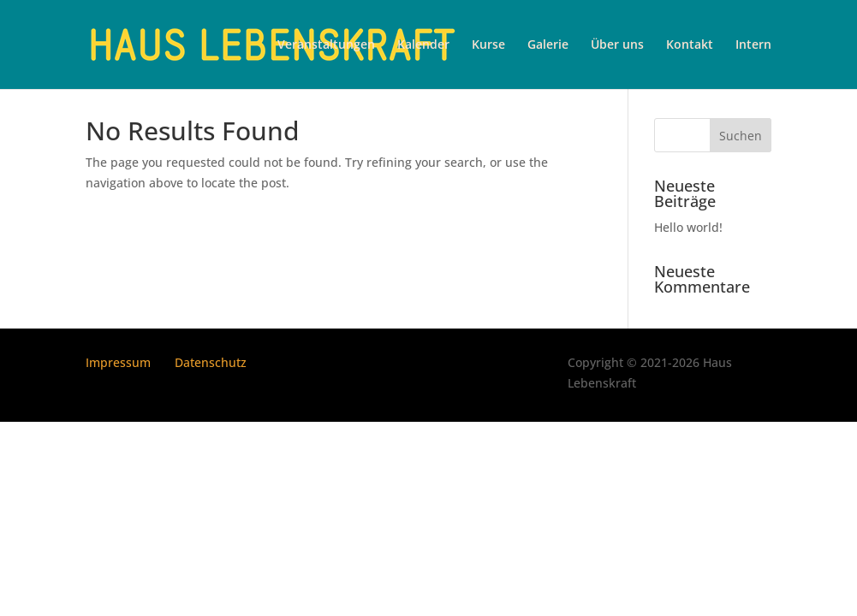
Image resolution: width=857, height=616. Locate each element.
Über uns (617, 45)
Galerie (548, 45)
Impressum (118, 362)
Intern (753, 45)
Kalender (423, 45)
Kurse (488, 45)
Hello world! (688, 227)
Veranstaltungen (326, 45)
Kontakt (690, 45)
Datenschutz (211, 362)
